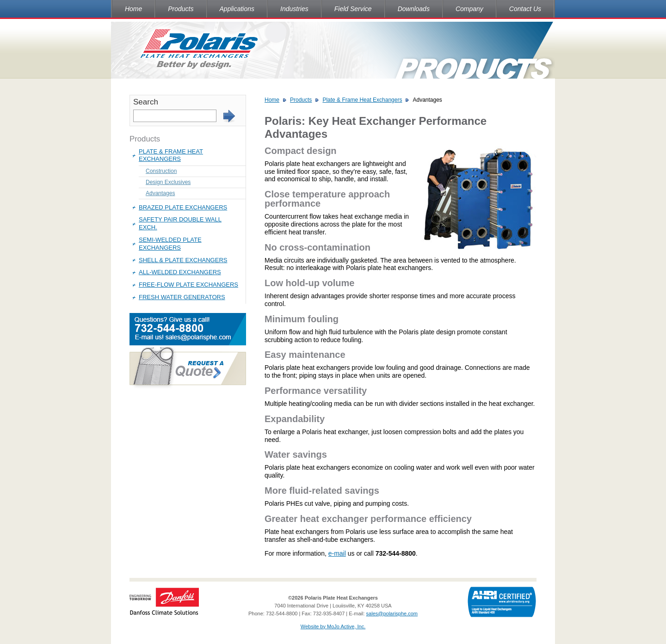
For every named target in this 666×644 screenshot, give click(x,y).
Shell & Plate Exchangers (183, 260)
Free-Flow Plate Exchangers (188, 285)
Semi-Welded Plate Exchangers (170, 244)
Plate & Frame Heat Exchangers (171, 155)
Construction (161, 171)
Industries (294, 9)
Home (133, 9)
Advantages (160, 193)
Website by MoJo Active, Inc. (333, 626)
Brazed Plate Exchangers (183, 207)
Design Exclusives (168, 182)
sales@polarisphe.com (392, 613)
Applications (237, 9)
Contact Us (525, 9)
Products (181, 9)
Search (146, 102)
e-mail (337, 553)
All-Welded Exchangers (180, 272)
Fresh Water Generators (182, 297)
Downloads (414, 9)
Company (469, 9)
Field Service (353, 9)
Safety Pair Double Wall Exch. (180, 223)
